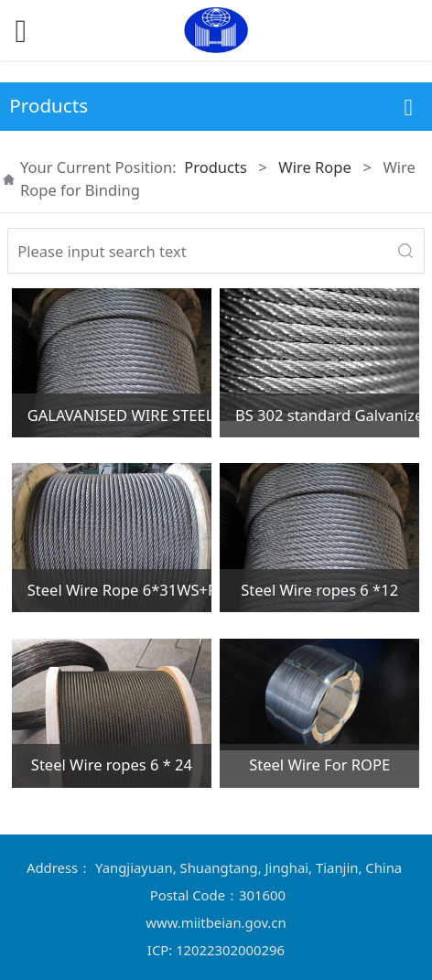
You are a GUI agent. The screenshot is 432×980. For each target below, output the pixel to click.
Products (216, 167)
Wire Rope (314, 167)
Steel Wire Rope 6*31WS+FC (119, 590)
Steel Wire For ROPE (319, 765)
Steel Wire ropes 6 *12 (319, 590)
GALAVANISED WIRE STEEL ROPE (119, 415)
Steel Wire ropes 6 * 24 (112, 765)
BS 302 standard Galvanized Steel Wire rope (327, 415)
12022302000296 (230, 950)
